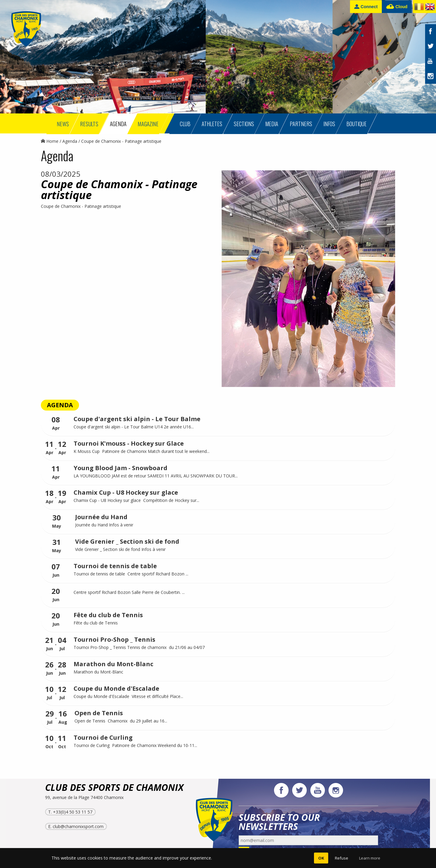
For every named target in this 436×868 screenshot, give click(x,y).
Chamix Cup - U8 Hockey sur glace (126, 492)
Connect (366, 7)
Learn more (370, 858)
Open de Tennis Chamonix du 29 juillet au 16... (121, 721)
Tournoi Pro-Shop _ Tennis (114, 639)
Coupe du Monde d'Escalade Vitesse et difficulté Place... (128, 696)
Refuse (342, 858)
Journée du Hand (101, 517)
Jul (62, 644)
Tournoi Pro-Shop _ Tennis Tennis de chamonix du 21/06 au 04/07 (139, 647)
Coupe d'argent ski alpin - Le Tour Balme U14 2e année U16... (134, 427)
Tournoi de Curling (103, 737)
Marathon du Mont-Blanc (113, 664)
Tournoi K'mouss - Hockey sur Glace (129, 443)
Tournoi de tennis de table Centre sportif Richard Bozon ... (131, 574)
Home (50, 141)
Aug (63, 717)
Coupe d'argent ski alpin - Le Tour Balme (137, 419)
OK (321, 858)
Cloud (397, 7)
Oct (49, 742)
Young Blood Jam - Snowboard (121, 468)
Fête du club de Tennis (108, 615)
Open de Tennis (99, 713)
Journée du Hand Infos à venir (105, 525)
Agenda (70, 141)
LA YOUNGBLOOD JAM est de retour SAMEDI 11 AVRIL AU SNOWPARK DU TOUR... (156, 476)
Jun (56, 570)
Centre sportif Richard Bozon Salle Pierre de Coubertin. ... (129, 592)
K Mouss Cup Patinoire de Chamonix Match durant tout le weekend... (142, 451)
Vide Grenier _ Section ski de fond (127, 541)
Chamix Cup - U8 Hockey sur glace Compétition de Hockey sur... (136, 500)
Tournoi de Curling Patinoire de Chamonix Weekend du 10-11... (135, 745)
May (57, 521)
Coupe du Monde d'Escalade (116, 688)
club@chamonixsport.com (78, 826)
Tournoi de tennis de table (115, 566)
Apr (56, 423)
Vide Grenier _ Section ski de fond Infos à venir (121, 549)
